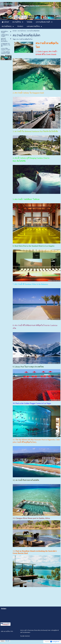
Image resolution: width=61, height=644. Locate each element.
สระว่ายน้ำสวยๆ (22, 31)
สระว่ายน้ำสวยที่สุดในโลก (24, 39)
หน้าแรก (15, 31)
